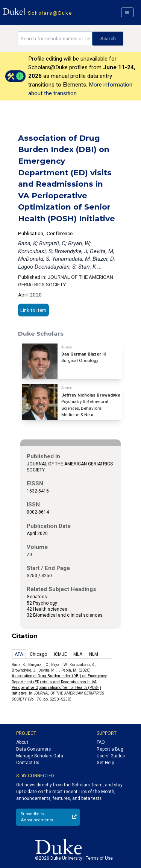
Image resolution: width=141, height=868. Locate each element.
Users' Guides (111, 756)
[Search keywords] (55, 38)
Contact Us (28, 763)
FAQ (101, 742)
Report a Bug (110, 749)
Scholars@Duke (50, 13)
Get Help (105, 763)
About (22, 742)
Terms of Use (99, 858)
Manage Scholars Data (40, 756)
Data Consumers (33, 749)
